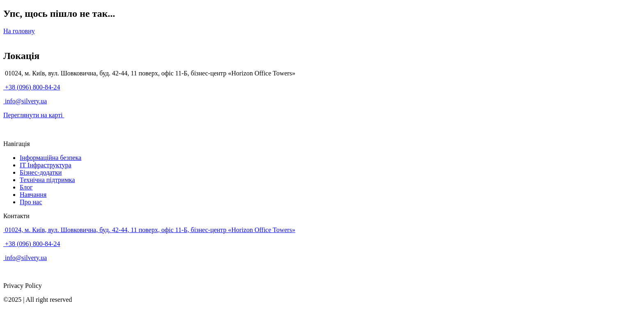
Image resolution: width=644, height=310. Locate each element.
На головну (19, 31)
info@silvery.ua (25, 101)
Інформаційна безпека (51, 158)
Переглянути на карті (34, 115)
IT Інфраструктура (46, 165)
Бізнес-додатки (41, 172)
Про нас (31, 202)
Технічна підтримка (47, 180)
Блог (26, 187)
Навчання (33, 195)
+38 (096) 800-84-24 (32, 87)
